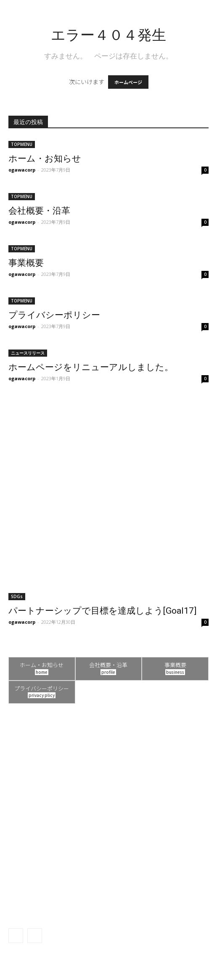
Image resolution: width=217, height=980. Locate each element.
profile (108, 672)
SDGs (17, 596)
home (42, 672)
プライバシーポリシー (54, 315)
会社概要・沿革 (39, 211)
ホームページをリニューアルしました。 (91, 367)
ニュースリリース (28, 353)
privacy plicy (42, 695)
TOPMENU (22, 144)
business (175, 672)
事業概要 (26, 263)
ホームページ (128, 82)
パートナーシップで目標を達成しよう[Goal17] (102, 611)
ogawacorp (22, 170)
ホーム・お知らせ (45, 159)
